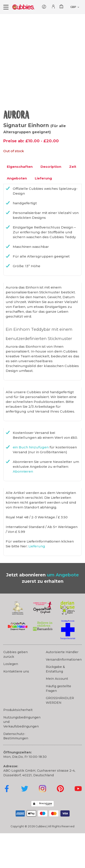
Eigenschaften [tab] (20, 201)
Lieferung (37, 581)
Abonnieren (23, 506)
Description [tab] (51, 201)
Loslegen (11, 699)
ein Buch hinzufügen (31, 482)
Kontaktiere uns (16, 706)
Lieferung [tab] (43, 213)
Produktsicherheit (18, 745)
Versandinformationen (64, 694)
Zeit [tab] (73, 201)
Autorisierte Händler (62, 687)
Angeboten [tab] (17, 213)
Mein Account (57, 713)
